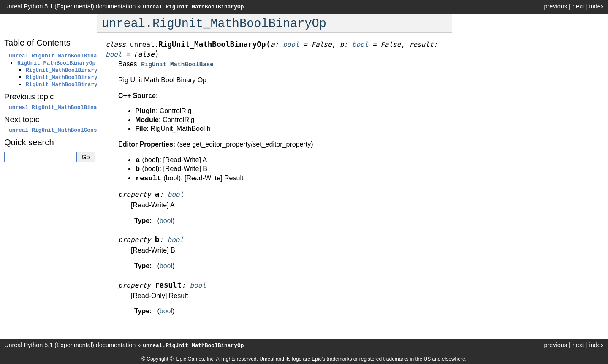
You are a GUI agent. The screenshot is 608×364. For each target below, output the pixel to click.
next (578, 6)
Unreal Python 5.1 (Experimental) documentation (70, 6)
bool (166, 220)
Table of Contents (37, 43)
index (597, 6)
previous (555, 6)
